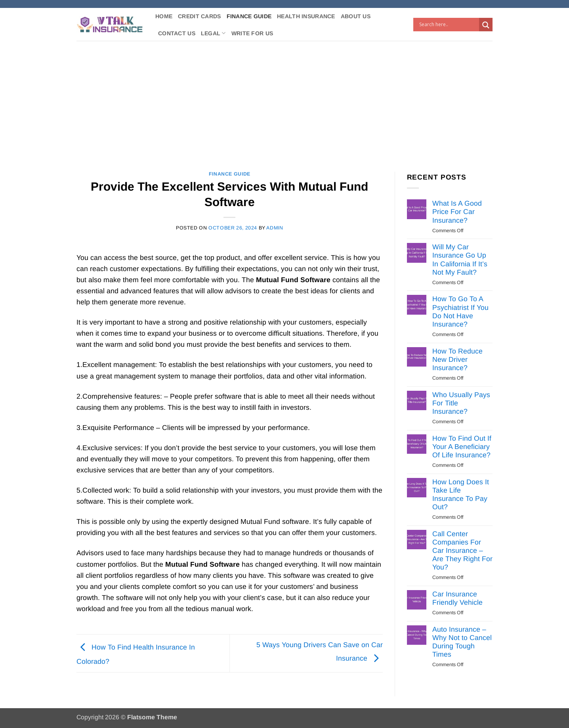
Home (164, 16)
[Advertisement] (284, 100)
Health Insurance (306, 16)
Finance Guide (249, 16)
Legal (213, 33)
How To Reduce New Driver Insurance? (457, 359)
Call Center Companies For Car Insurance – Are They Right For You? (462, 550)
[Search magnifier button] (486, 25)
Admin (275, 228)
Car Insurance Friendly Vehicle (457, 598)
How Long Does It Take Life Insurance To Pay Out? (461, 494)
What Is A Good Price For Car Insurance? (457, 212)
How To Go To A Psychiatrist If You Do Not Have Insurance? (460, 311)
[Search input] (448, 25)
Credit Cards (199, 16)
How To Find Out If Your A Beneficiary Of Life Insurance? (462, 447)
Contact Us (177, 33)
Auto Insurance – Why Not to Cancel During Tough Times (462, 642)
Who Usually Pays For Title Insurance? (461, 403)
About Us (356, 16)
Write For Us (252, 33)
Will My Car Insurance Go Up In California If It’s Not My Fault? (460, 259)
